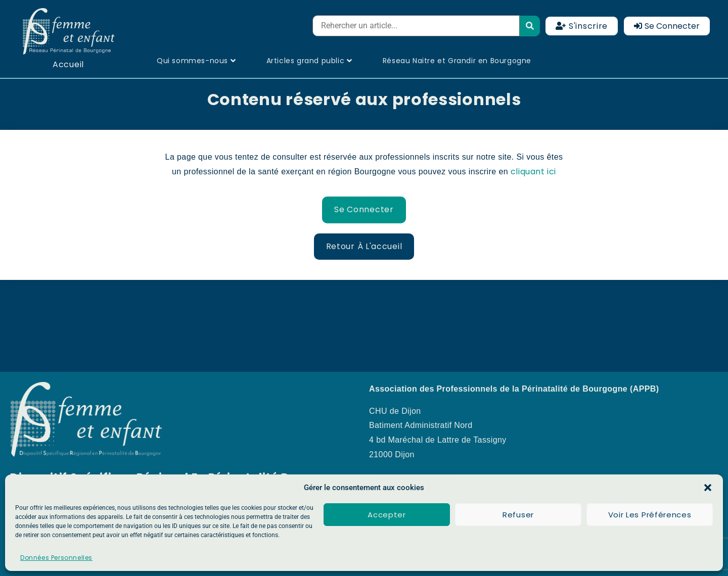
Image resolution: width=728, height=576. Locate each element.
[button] (708, 488)
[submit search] (530, 26)
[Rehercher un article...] (416, 26)
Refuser (518, 515)
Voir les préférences (650, 515)
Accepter (387, 515)
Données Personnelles (56, 558)
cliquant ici (533, 172)
